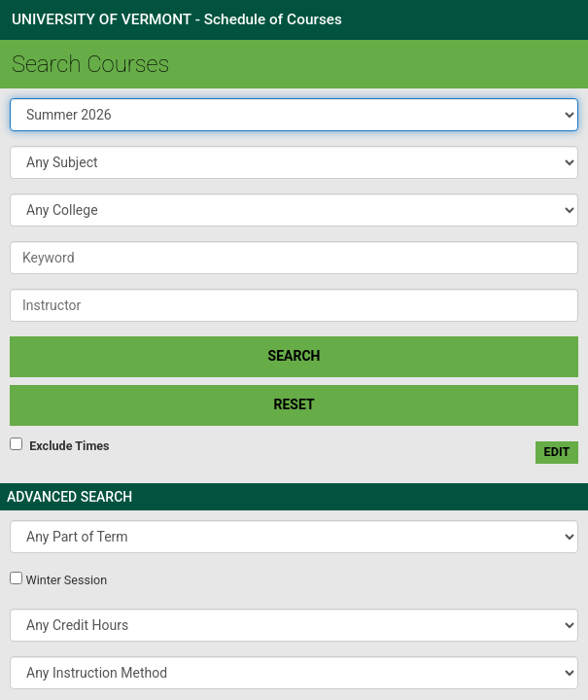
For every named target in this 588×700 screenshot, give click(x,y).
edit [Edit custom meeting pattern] (557, 452)
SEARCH (294, 356)
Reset (294, 404)
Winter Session (66, 580)
